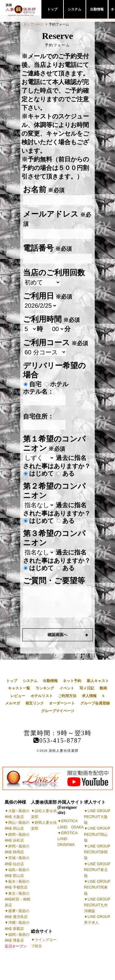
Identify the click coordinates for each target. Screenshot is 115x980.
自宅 (33, 384)
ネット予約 (72, 681)
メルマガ (13, 703)
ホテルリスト (42, 696)
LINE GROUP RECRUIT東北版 (97, 870)
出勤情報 (97, 9)
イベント (67, 688)
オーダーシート (62, 703)
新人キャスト (98, 681)
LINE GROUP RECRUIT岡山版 (97, 834)
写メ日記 (87, 688)
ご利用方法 (67, 696)
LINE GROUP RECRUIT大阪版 (97, 817)
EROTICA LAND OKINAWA (68, 839)
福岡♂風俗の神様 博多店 (17, 940)
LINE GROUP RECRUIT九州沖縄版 (97, 905)
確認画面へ (57, 635)
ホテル (56, 384)
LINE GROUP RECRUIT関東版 (97, 887)
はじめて (39, 473)
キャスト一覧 (19, 688)
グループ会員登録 (95, 703)
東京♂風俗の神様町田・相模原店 (17, 899)
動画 (103, 688)
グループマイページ (58, 711)
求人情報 (89, 696)
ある (66, 473)
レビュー (18, 696)
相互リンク (35, 703)
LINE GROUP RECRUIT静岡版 (97, 852)
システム (75, 9)
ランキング (45, 688)
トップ (52, 9)
